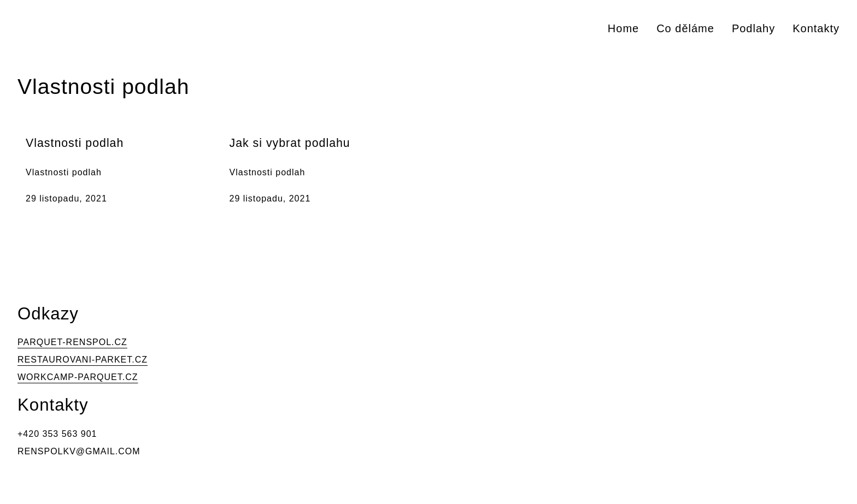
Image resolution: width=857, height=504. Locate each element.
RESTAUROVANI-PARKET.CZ (83, 360)
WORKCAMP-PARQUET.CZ (78, 377)
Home (623, 28)
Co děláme (685, 28)
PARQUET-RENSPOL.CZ (72, 342)
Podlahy (753, 28)
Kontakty (816, 28)
